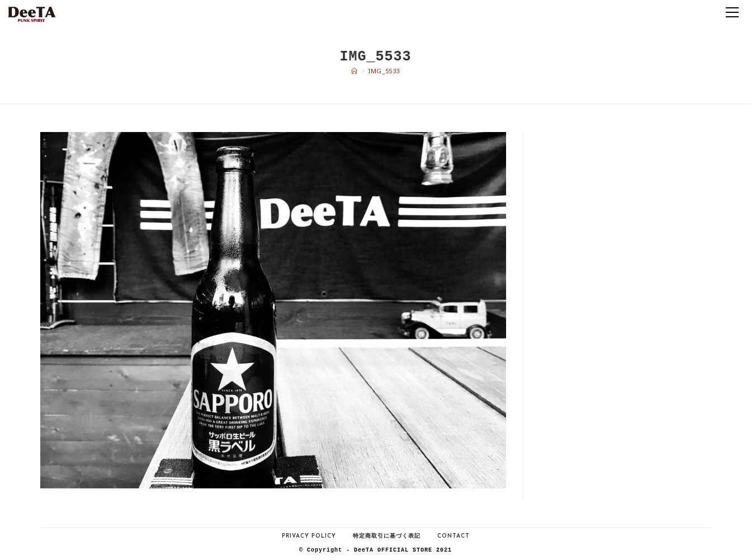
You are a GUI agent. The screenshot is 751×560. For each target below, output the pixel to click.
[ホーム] (355, 71)
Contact (454, 536)
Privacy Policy (309, 536)
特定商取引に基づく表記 (387, 536)
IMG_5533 (384, 71)
